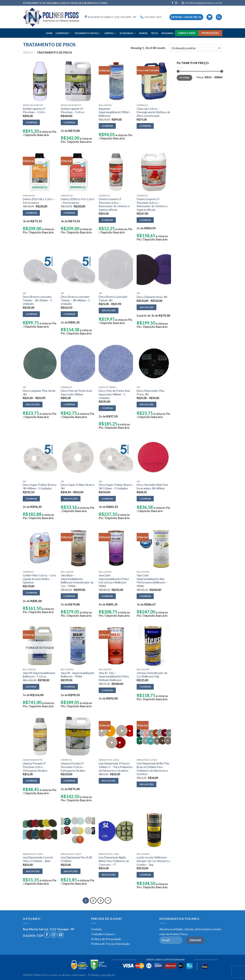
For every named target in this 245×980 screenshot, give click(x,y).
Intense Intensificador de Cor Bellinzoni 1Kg (152, 675)
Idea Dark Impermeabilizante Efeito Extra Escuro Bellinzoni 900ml (114, 581)
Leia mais (31, 687)
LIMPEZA (110, 33)
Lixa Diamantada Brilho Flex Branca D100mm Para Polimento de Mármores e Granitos (153, 769)
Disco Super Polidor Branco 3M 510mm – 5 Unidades (116, 487)
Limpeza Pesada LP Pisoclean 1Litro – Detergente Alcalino (35, 767)
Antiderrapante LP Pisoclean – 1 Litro (34, 111)
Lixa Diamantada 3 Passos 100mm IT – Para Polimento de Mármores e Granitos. (116, 767)
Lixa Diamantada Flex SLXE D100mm (76, 859)
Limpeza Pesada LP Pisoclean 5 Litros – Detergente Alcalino (73, 767)
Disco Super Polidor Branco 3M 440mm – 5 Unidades (40, 487)
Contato (97, 929)
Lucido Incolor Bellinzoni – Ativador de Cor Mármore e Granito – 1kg (153, 861)
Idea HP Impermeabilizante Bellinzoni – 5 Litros (39, 675)
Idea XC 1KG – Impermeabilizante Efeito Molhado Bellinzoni (114, 677)
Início (28, 52)
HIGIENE (143, 33)
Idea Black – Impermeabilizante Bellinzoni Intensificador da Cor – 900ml (77, 581)
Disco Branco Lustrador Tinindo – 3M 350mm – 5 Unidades (37, 300)
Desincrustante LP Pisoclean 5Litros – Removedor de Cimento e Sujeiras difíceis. (152, 204)
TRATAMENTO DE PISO (88, 33)
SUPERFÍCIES (63, 33)
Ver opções (109, 310)
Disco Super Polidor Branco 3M (78, 487)
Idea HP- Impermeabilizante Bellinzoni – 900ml (78, 675)
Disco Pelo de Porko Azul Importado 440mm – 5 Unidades (114, 394)
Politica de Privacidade (106, 939)
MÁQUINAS (167, 33)
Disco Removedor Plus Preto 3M (150, 393)
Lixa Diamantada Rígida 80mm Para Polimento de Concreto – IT (114, 861)
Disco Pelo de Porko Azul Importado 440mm (76, 393)
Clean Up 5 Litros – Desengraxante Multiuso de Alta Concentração (153, 112)
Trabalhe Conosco (103, 934)
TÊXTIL (154, 33)
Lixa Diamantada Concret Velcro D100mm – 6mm (38, 859)
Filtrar (184, 78)
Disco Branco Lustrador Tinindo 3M (113, 299)
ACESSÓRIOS (128, 33)
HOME (49, 33)
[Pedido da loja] (196, 48)
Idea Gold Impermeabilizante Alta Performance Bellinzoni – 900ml (152, 581)
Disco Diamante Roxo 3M (152, 297)
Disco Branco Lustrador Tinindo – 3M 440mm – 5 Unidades (75, 300)
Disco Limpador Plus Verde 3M (39, 393)
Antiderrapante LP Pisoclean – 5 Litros (73, 111)
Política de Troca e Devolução (110, 944)
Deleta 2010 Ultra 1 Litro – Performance (39, 201)
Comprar (31, 122)
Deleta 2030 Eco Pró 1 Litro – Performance (78, 201)
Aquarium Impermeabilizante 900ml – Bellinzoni (115, 112)
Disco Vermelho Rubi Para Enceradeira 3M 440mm (152, 487)
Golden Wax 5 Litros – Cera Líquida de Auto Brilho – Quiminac (39, 579)
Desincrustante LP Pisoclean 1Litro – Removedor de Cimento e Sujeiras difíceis (114, 204)
